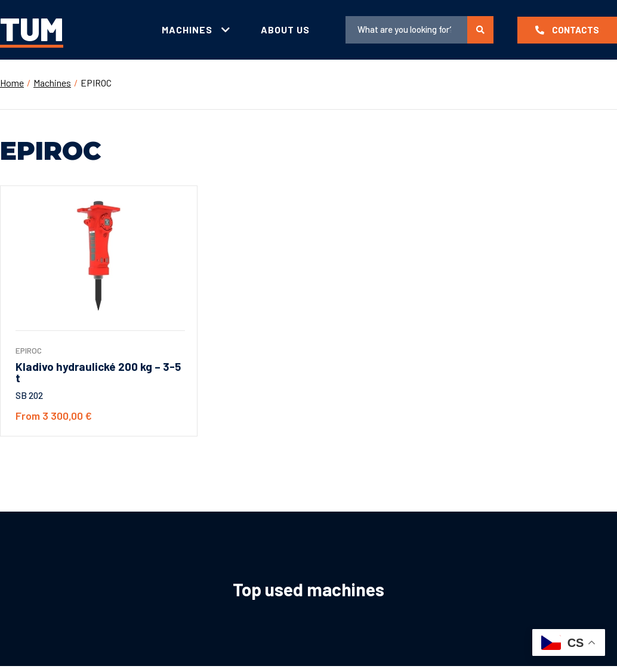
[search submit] (480, 30)
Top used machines (308, 589)
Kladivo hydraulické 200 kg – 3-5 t (98, 372)
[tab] (196, 30)
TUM (32, 28)
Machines (52, 83)
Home (12, 83)
